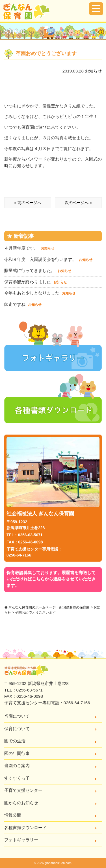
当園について (17, 716)
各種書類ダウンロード (25, 827)
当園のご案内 (17, 766)
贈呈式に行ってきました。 (38, 270)
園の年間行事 (17, 753)
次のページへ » (78, 203)
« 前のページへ (28, 203)
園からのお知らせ (21, 803)
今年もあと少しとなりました (40, 293)
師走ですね (23, 304)
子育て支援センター (23, 790)
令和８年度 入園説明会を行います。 (48, 259)
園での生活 (15, 741)
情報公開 (13, 815)
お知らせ (93, 71)
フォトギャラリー (21, 840)
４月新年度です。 (29, 248)
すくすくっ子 (17, 778)
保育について (17, 729)
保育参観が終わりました (36, 282)
